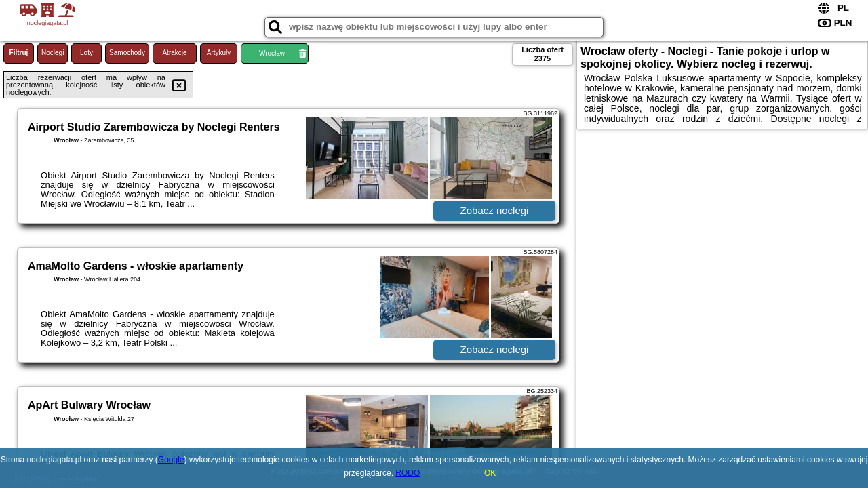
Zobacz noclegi (495, 210)
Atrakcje (174, 53)
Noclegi (53, 53)
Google (171, 460)
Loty (86, 53)
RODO (408, 473)
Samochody (127, 53)
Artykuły (219, 53)
